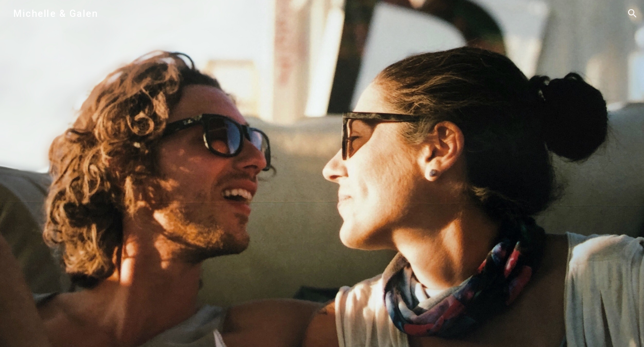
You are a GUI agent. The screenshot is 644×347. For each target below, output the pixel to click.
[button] (632, 13)
